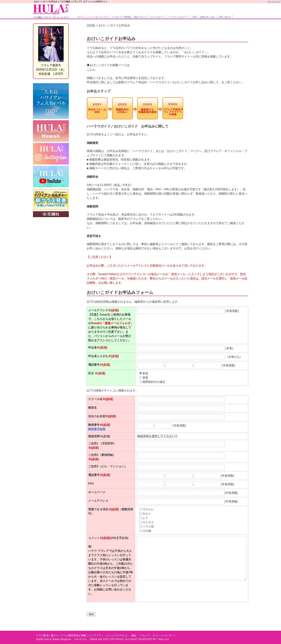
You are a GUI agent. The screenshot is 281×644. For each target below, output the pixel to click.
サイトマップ (274, 2)
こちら (91, 69)
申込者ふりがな (103, 356)
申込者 (98, 348)
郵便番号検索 (97, 429)
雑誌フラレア (140, 17)
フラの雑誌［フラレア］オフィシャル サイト (51, 17)
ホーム (81, 17)
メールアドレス (98, 501)
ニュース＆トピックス (98, 17)
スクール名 (101, 399)
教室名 (92, 408)
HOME (91, 25)
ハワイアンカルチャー (179, 17)
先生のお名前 (102, 416)
